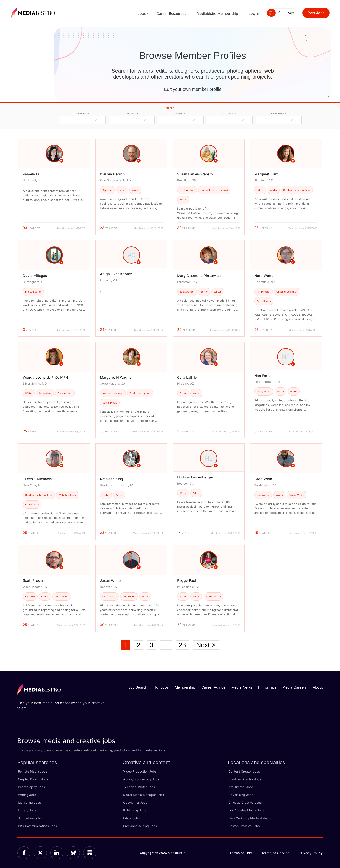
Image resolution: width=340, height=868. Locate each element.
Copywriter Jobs (135, 803)
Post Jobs (316, 13)
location (230, 113)
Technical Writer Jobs (139, 787)
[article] (54, 187)
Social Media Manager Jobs (144, 795)
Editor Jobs (131, 818)
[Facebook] (24, 853)
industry (181, 113)
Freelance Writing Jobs (140, 826)
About (318, 687)
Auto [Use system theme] (291, 13)
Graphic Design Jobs (33, 779)
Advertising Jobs (241, 795)
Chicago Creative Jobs (245, 803)
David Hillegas (35, 276)
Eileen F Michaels (37, 479)
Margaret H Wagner (116, 377)
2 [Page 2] (139, 645)
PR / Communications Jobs (37, 826)
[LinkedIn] (57, 853)
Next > (206, 645)
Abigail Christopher (116, 274)
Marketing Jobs (29, 803)
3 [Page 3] (152, 645)
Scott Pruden (34, 580)
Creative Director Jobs (245, 779)
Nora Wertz (264, 276)
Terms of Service (275, 853)
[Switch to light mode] (271, 13)
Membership (185, 687)
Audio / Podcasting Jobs (141, 779)
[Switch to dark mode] (281, 13)
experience (279, 113)
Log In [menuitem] (254, 13)
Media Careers (294, 687)
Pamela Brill (33, 174)
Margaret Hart (266, 174)
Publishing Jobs (135, 810)
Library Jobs (27, 810)
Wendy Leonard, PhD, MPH (45, 377)
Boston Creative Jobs (244, 826)
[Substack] (90, 853)
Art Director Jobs (241, 787)
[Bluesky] (73, 853)
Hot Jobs (161, 687)
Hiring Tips (267, 687)
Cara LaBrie (187, 377)
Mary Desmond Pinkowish (199, 276)
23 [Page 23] (182, 645)
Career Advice (213, 687)
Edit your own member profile (193, 89)
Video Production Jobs (140, 771)
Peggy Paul (187, 580)
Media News (242, 687)
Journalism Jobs (30, 818)
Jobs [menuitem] (142, 13)
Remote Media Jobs (33, 771)
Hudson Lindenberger (195, 477)
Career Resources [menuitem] (171, 13)
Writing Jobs (27, 795)
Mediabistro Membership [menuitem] (217, 13)
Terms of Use (241, 853)
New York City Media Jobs (248, 818)
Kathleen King (111, 479)
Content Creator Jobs (244, 771)
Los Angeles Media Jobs (246, 810)
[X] (40, 853)
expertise (83, 113)
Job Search (138, 687)
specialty (132, 113)
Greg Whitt (263, 479)
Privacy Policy (311, 853)
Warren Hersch (112, 174)
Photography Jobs (31, 787)
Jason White (110, 580)
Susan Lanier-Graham (195, 174)
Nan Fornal (263, 376)
